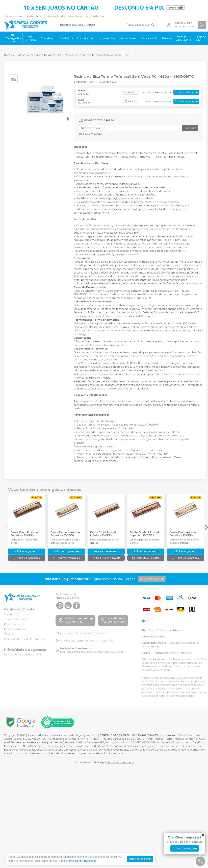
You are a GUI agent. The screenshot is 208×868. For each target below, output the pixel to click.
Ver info (131, 92)
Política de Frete (14, 624)
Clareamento (149, 38)
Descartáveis (128, 38)
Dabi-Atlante (32, 38)
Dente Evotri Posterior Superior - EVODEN (25, 534)
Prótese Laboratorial (184, 38)
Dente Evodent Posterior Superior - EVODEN (146, 534)
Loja (86, 16)
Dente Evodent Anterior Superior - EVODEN (66, 534)
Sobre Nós (20, 16)
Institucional (11, 614)
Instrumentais (106, 38)
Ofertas (8, 16)
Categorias (13, 38)
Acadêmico (48, 38)
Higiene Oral (201, 38)
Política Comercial (15, 629)
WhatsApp (50, 16)
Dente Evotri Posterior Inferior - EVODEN (104, 534)
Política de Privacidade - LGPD (22, 655)
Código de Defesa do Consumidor (25, 639)
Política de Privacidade (83, 861)
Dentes (167, 38)
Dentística (66, 38)
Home (8, 55)
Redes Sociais (35, 16)
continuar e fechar (140, 859)
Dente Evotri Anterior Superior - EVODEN (183, 534)
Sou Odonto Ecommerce (121, 762)
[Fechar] (203, 835)
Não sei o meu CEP (91, 134)
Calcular (190, 128)
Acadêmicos (97, 16)
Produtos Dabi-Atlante (70, 16)
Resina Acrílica (53, 55)
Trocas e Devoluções (17, 619)
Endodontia (85, 38)
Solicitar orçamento (186, 92)
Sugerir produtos (152, 579)
